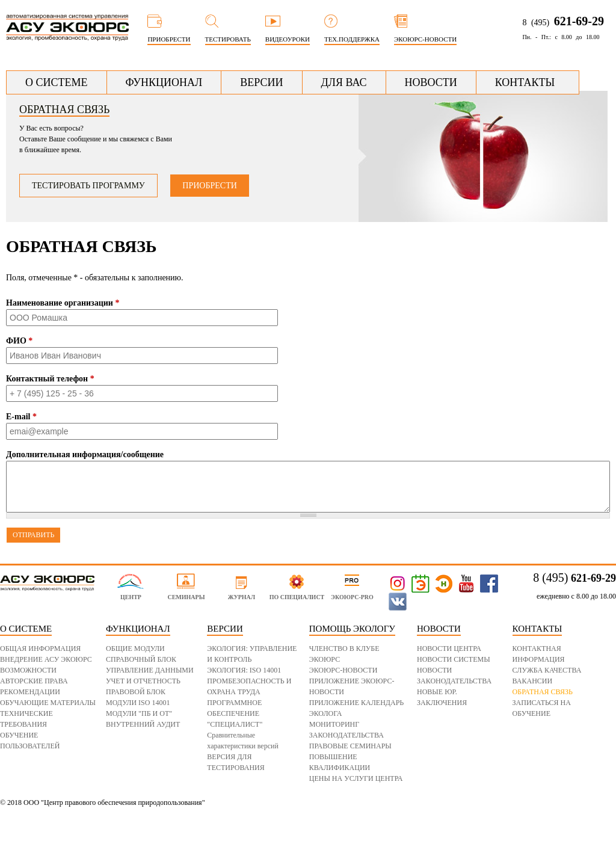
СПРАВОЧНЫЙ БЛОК (141, 659)
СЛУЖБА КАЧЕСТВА (547, 670)
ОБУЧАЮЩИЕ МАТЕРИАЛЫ (48, 703)
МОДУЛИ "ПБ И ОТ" (139, 713)
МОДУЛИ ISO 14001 (138, 703)
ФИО (19, 341)
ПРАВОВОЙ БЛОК (136, 692)
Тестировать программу (88, 186)
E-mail (21, 417)
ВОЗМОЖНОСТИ (28, 670)
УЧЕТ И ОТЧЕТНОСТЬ (143, 681)
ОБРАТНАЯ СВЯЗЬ (543, 692)
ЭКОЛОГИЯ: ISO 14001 (244, 670)
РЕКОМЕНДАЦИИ (30, 692)
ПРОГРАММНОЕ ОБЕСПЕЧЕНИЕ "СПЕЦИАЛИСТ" (235, 713)
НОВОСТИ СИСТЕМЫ (454, 659)
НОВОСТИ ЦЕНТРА (449, 648)
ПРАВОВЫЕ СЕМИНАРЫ (350, 746)
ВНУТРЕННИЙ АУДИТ (143, 724)
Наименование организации (63, 303)
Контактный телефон (50, 379)
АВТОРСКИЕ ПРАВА (34, 681)
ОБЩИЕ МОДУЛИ (135, 648)
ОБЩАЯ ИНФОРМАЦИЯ (40, 648)
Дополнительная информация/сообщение (85, 454)
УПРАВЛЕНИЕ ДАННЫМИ (150, 670)
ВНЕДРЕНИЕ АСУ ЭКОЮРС (46, 659)
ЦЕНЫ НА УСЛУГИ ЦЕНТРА (356, 778)
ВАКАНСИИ (533, 681)
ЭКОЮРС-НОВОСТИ (343, 670)
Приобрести (210, 186)
